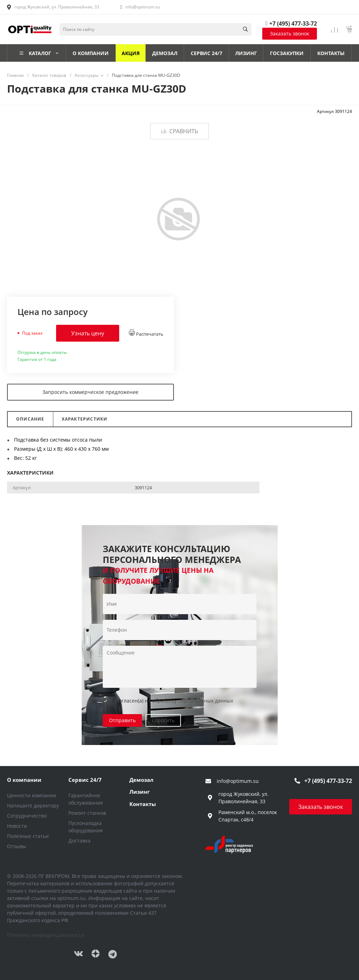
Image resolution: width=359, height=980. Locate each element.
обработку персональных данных (193, 701)
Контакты (143, 804)
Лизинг (140, 792)
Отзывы (17, 846)
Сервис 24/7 (85, 780)
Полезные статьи (28, 836)
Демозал (141, 780)
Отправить (122, 720)
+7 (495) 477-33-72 (293, 24)
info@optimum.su (143, 7)
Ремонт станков (87, 813)
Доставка (79, 841)
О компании (24, 780)
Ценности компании (32, 795)
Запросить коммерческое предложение (90, 392)
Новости (17, 826)
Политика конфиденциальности (46, 935)
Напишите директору (33, 806)
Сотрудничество (27, 816)
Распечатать (146, 333)
